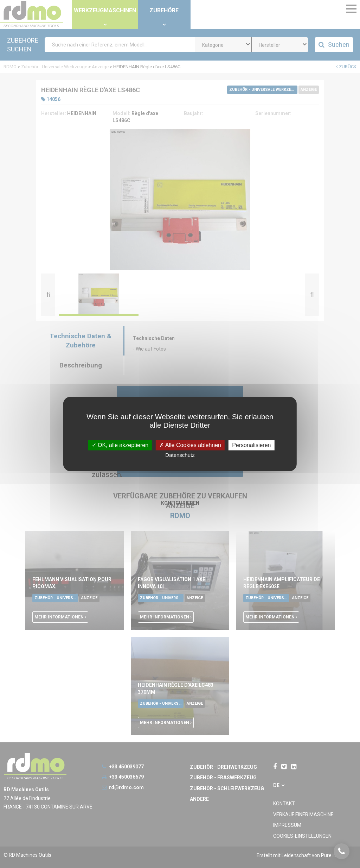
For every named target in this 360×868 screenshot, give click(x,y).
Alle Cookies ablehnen (190, 445)
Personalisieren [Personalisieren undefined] (251, 445)
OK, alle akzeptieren (120, 445)
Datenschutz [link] (180, 455)
